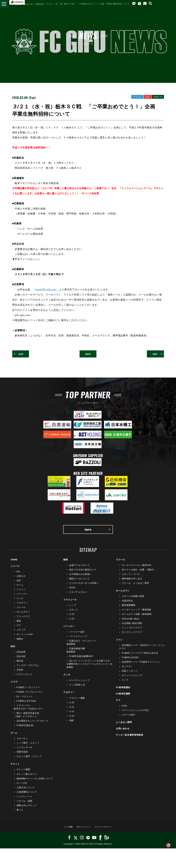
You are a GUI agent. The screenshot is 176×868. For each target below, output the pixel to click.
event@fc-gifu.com (47, 289)
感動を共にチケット (27, 809)
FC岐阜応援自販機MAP (81, 660)
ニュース (29, 4)
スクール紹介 (129, 719)
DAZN (72, 592)
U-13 (72, 720)
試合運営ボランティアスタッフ (32, 725)
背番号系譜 (22, 756)
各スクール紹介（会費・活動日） (139, 574)
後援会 (20, 643)
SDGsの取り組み (131, 623)
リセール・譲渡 (25, 805)
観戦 (66, 564)
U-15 (72, 623)
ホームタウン (23, 616)
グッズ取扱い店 (77, 689)
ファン (119, 644)
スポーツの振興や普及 (133, 600)
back (88, 355)
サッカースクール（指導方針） (138, 569)
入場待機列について (27, 796)
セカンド (74, 614)
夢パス (20, 814)
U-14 (72, 715)
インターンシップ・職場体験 (137, 614)
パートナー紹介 (77, 636)
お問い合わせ (123, 733)
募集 (19, 625)
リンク (125, 684)
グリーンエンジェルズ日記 (135, 714)
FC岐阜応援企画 (25, 729)
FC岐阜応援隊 (123, 698)
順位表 (20, 665)
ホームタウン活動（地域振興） (138, 618)
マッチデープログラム (28, 669)
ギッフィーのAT (25, 638)
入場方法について (26, 791)
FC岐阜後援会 (123, 691)
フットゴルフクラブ (132, 631)
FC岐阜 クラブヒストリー (30, 696)
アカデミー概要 (77, 702)
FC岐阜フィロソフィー (28, 691)
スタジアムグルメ (78, 596)
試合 (19, 584)
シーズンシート (25, 800)
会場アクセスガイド (79, 569)
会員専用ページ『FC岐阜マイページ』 (141, 666)
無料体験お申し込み (132, 583)
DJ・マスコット (25, 700)
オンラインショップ (79, 684)
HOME (18, 4)
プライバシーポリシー (106, 831)
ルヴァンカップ (25, 678)
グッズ (20, 602)
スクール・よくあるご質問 (135, 587)
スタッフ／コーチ (131, 578)
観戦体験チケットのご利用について (35, 782)
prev (21, 355)
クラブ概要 (65, 831)
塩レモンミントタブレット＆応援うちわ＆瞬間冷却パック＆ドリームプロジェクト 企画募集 (89, 668)
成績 (71, 724)
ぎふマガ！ (127, 670)
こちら (37, 259)
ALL (19, 575)
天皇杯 (20, 674)
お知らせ (40, 4)
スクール (21, 611)
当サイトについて (83, 831)
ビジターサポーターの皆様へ (84, 587)
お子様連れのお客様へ (81, 578)
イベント (21, 593)
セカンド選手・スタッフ (29, 760)
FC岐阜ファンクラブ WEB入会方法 (140, 657)
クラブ (14, 686)
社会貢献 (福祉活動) (132, 627)
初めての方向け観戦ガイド (83, 574)
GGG (125, 710)
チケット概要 (23, 773)
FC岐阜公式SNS (130, 661)
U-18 (72, 618)
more (97, 532)
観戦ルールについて (79, 583)
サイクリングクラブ (132, 636)
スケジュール (70, 604)
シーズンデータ (25, 751)
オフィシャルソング (132, 679)
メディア (21, 634)
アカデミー (22, 607)
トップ (73, 609)
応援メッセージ (130, 675)
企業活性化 (127, 605)
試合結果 (21, 656)
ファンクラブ (23, 620)
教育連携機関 (129, 609)
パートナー (22, 598)
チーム (20, 589)
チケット (15, 768)
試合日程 (21, 660)
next (155, 355)
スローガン (22, 742)
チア (19, 629)
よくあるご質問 (124, 726)
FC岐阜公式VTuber (26, 705)
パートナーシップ (78, 640)
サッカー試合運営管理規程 (130, 739)
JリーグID (22, 787)
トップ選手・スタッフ (28, 747)
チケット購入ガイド (27, 778)
